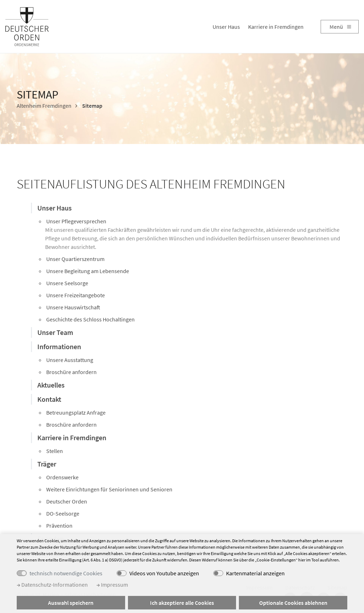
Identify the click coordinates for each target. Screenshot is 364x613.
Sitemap (92, 106)
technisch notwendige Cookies (66, 573)
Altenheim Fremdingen (44, 106)
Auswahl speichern (71, 603)
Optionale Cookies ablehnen (293, 603)
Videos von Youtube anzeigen (164, 573)
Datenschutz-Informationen (52, 585)
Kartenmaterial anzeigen (255, 573)
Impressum (112, 585)
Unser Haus (226, 27)
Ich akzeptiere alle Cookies (182, 603)
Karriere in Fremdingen (276, 27)
